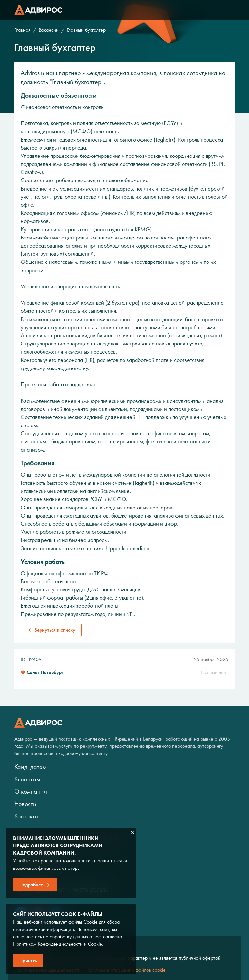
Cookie (95, 944)
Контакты (26, 816)
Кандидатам (30, 767)
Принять (28, 960)
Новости (25, 804)
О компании (31, 791)
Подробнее (31, 885)
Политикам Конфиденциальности (48, 944)
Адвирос (38, 10)
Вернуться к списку (55, 630)
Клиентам (27, 779)
